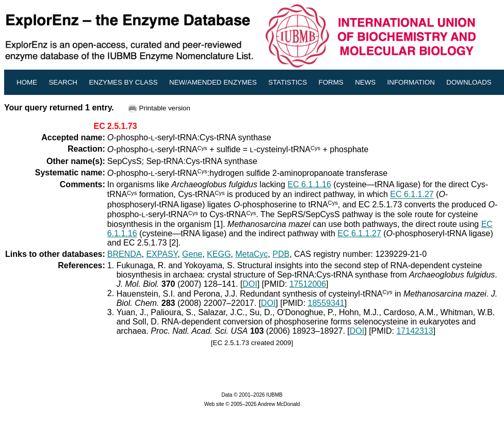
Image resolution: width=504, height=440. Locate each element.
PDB (281, 254)
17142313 (414, 331)
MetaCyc (251, 254)
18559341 (326, 303)
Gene (192, 254)
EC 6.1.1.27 (412, 195)
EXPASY (162, 254)
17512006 (308, 284)
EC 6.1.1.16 (309, 184)
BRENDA (125, 254)
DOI (250, 284)
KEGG (219, 254)
